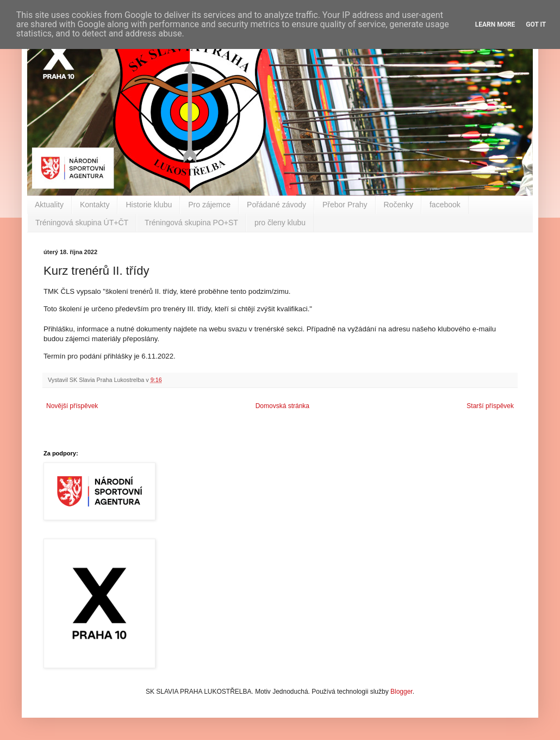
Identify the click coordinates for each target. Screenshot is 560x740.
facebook (445, 205)
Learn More (495, 24)
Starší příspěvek (490, 406)
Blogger (402, 692)
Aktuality (49, 205)
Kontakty (95, 205)
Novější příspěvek (72, 406)
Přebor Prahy (345, 205)
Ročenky (399, 205)
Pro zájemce (209, 205)
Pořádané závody (276, 205)
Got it (536, 24)
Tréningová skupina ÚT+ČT (82, 223)
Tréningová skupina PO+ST (191, 223)
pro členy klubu (280, 223)
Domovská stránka (282, 406)
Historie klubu (149, 205)
